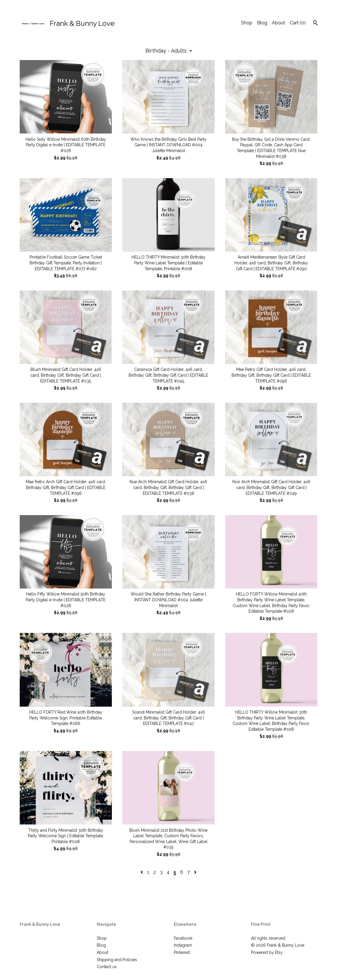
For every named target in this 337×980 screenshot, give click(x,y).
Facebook (183, 938)
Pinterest (182, 952)
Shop (247, 23)
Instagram (183, 945)
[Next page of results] (195, 872)
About (278, 23)
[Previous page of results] (142, 872)
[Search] (315, 24)
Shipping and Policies (117, 960)
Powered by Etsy (267, 952)
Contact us (107, 967)
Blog (262, 23)
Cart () (298, 23)
